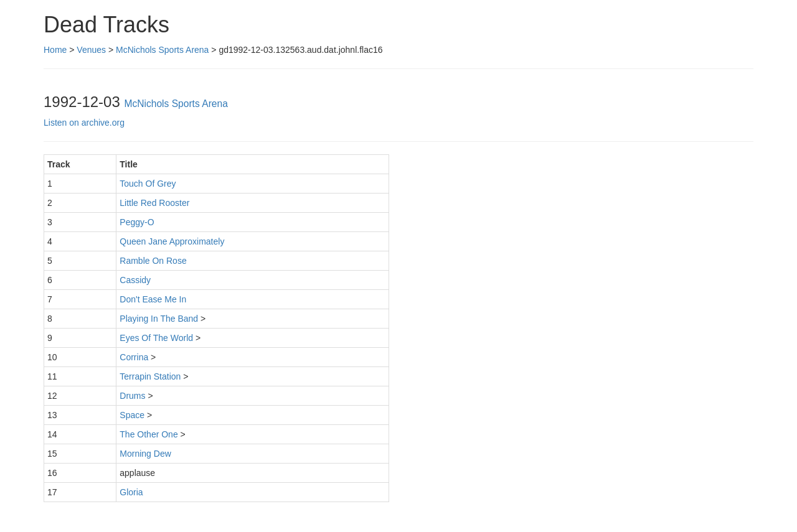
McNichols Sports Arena (162, 50)
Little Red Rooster (154, 203)
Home (55, 50)
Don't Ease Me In (153, 299)
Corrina (134, 357)
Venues (91, 50)
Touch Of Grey (148, 184)
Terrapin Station (150, 376)
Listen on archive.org (84, 123)
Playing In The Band (159, 319)
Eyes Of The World (156, 338)
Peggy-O (137, 222)
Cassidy (135, 280)
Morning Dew (145, 454)
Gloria (131, 492)
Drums (132, 396)
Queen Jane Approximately (172, 241)
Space (132, 415)
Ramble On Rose (153, 261)
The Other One (149, 434)
